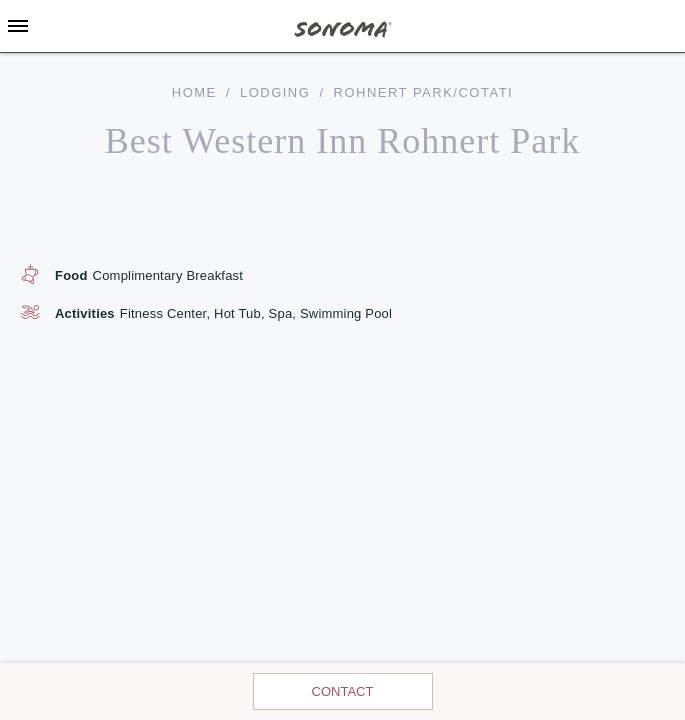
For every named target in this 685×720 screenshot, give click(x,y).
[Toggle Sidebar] (18, 26)
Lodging (275, 92)
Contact (343, 691)
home (194, 92)
